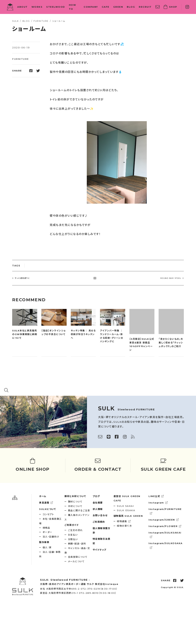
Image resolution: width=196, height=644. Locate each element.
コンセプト (48, 514)
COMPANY (91, 7)
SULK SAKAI (125, 506)
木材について (75, 506)
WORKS (37, 7)
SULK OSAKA (126, 510)
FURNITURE (21, 59)
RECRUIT (145, 7)
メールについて (76, 561)
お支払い (73, 535)
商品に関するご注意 (79, 510)
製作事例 (44, 542)
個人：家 (47, 547)
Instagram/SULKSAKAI (165, 535)
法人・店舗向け (51, 537)
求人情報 (98, 509)
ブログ (96, 496)
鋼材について (75, 502)
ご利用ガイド (72, 525)
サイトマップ (100, 550)
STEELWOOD (56, 7)
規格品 (46, 528)
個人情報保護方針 (102, 530)
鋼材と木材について (75, 496)
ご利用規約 (99, 522)
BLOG (131, 7)
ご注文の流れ (75, 530)
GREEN (118, 7)
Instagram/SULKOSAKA (166, 545)
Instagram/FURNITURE (165, 511)
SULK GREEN (128, 516)
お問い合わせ (100, 515)
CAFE (106, 7)
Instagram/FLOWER (165, 526)
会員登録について (78, 557)
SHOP (170, 7)
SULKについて (48, 509)
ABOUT (22, 7)
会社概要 (98, 503)
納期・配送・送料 (77, 544)
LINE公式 (156, 496)
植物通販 (124, 521)
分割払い (73, 539)
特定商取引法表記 (102, 541)
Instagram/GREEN (164, 520)
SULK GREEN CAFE (127, 498)
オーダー (47, 532)
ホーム (43, 496)
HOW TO (73, 7)
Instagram (158, 503)
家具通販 (46, 503)
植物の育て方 (124, 526)
